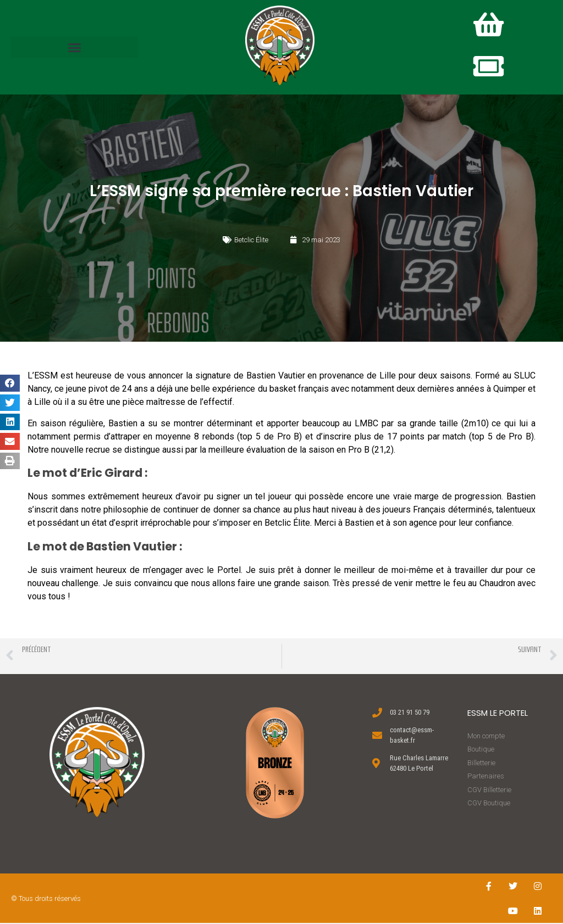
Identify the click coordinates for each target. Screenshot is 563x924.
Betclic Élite (251, 240)
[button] (74, 48)
